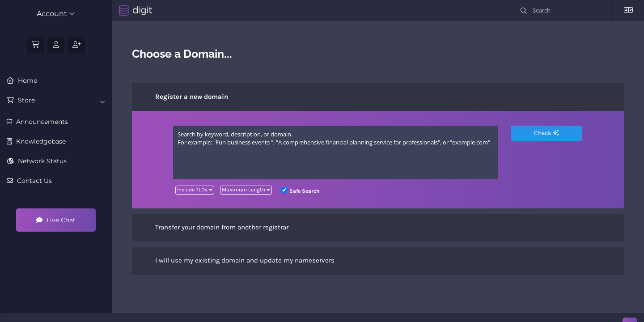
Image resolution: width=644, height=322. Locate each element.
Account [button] (56, 14)
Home (27, 80)
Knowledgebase (40, 141)
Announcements (41, 122)
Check (547, 133)
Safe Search (300, 191)
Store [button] (61, 101)
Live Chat (56, 220)
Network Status (41, 161)
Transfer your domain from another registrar (215, 228)
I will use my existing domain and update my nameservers (238, 261)
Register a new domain (184, 97)
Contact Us (34, 181)
